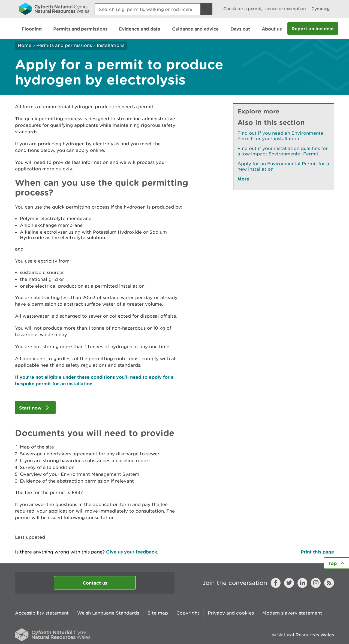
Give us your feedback (132, 552)
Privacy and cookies (231, 613)
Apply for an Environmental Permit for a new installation (283, 166)
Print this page (317, 552)
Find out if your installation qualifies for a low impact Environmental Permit (283, 151)
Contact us (95, 583)
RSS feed (329, 583)
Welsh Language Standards (108, 613)
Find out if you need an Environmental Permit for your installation (281, 136)
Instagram (316, 583)
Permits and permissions (64, 45)
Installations (111, 45)
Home (25, 45)
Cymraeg (321, 9)
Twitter (289, 583)
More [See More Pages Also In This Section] (243, 179)
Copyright (188, 613)
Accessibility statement (42, 613)
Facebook (276, 583)
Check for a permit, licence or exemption (265, 9)
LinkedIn (302, 583)
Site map (158, 613)
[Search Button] (206, 9)
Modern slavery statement (292, 613)
